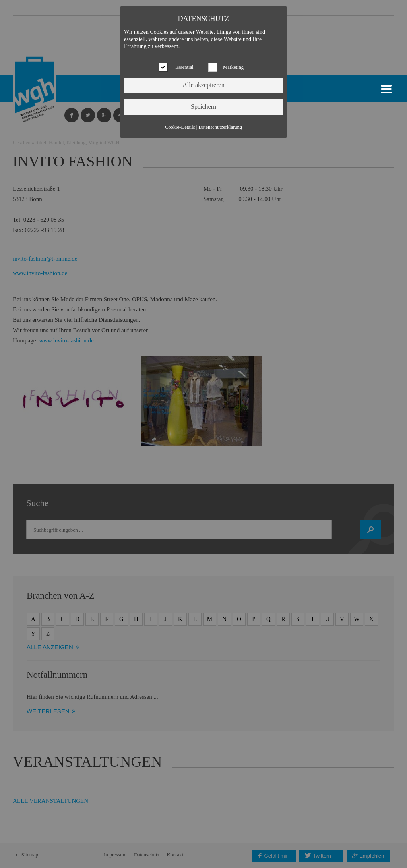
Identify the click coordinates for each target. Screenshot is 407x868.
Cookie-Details (180, 127)
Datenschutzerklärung (220, 127)
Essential (184, 67)
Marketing (233, 67)
